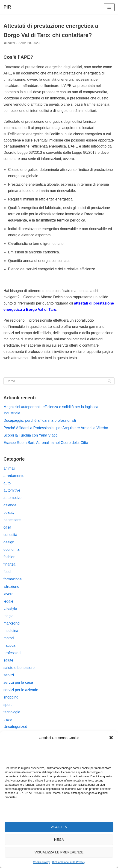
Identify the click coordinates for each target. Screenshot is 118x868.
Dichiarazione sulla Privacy (69, 862)
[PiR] (7, 7)
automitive (12, 490)
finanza (9, 564)
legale (8, 601)
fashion (9, 557)
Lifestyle (10, 608)
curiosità (10, 535)
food (7, 572)
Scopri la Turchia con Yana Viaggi (31, 435)
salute (8, 660)
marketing (12, 623)
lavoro (9, 594)
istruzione (11, 586)
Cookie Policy (41, 862)
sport (8, 705)
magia (9, 616)
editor (11, 43)
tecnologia (12, 712)
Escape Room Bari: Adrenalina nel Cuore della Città (46, 443)
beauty (9, 512)
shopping (11, 697)
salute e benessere (19, 668)
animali (9, 468)
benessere (12, 520)
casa (7, 527)
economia (11, 549)
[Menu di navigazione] (109, 7)
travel (8, 719)
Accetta (59, 827)
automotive (12, 498)
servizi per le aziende (21, 690)
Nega (59, 839)
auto (7, 483)
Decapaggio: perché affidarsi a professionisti (40, 420)
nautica (9, 645)
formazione (13, 579)
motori (9, 638)
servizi (9, 675)
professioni (12, 653)
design (9, 542)
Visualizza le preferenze (59, 852)
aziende (10, 505)
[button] (111, 738)
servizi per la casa (18, 682)
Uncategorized (15, 727)
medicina (11, 631)
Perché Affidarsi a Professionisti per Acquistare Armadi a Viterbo (56, 428)
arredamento (14, 476)
